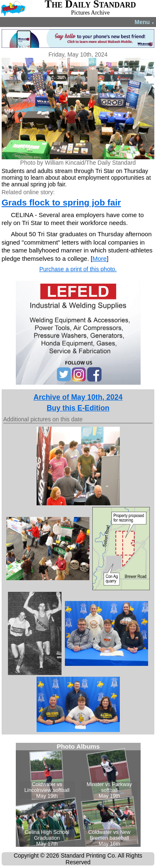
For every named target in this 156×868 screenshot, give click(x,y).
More (99, 258)
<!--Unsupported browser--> (78, 795)
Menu (145, 22)
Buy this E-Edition (78, 408)
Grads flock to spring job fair (61, 202)
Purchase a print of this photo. (78, 269)
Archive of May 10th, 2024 (78, 397)
